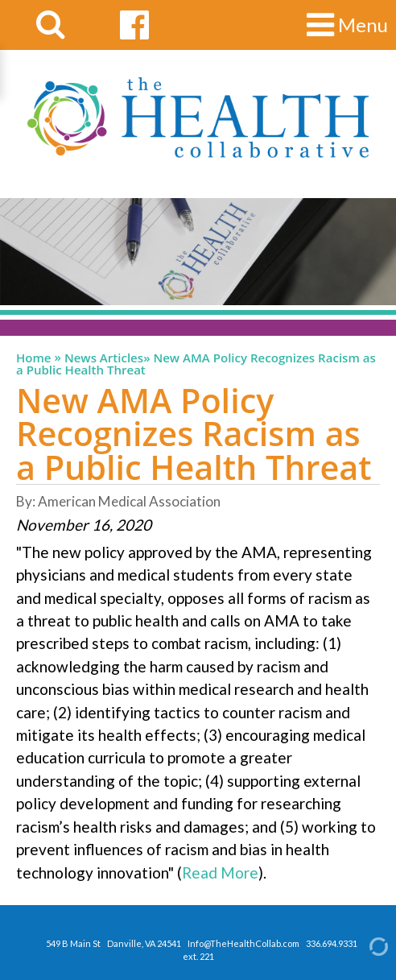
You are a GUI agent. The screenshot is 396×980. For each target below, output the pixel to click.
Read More (220, 872)
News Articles (104, 358)
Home (34, 358)
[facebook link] (134, 25)
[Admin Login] (365, 945)
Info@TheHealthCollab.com (243, 943)
